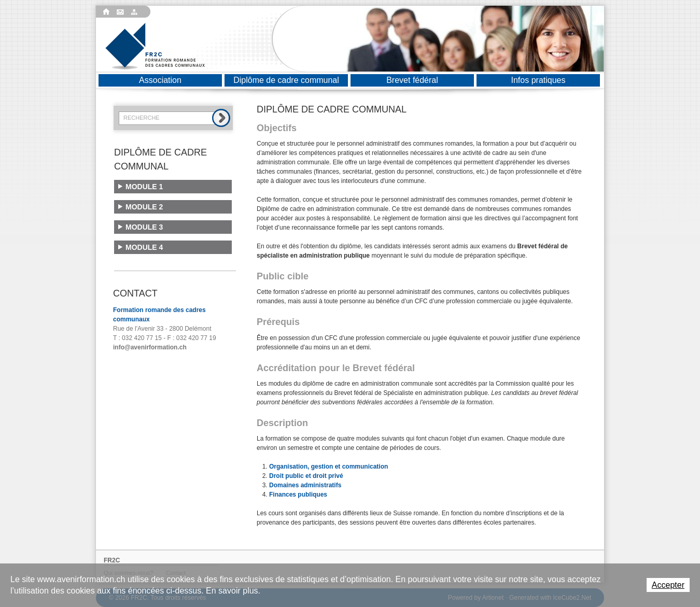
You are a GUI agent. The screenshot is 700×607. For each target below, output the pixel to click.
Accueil (106, 12)
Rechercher (221, 118)
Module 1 (144, 187)
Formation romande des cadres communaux (155, 46)
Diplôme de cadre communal (286, 80)
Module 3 (144, 227)
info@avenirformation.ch (150, 347)
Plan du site (136, 12)
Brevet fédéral (412, 80)
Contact (121, 12)
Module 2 (144, 207)
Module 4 (144, 247)
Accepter (668, 585)
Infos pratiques (538, 80)
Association (160, 80)
